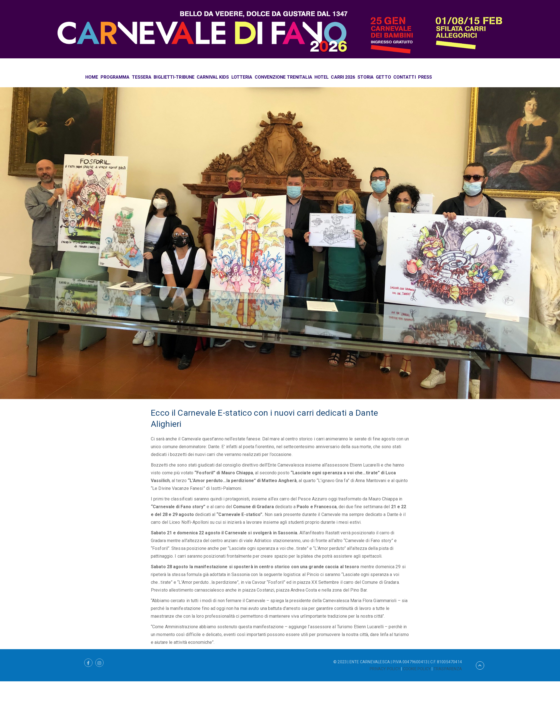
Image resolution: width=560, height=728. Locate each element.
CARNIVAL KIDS (213, 77)
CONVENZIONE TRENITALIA (283, 77)
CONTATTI (405, 77)
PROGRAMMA (115, 77)
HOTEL (322, 77)
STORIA (366, 77)
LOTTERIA (242, 77)
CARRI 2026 (343, 77)
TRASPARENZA (448, 669)
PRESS (425, 77)
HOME (92, 77)
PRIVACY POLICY (385, 669)
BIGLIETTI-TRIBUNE (174, 77)
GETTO (383, 77)
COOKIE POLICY (417, 669)
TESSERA (142, 77)
